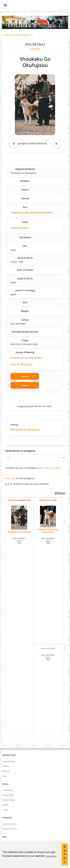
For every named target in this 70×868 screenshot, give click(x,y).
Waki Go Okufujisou (22, 364)
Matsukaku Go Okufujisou (25, 430)
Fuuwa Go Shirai (19, 228)
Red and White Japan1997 (48, 657)
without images (51, 468)
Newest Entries (9, 761)
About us (6, 771)
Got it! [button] (65, 854)
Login (5, 776)
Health (5, 805)
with (40, 468)
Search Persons (9, 824)
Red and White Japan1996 (48, 541)
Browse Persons (10, 829)
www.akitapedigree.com (22, 35)
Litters (5, 810)
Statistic (6, 766)
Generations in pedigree (20, 451)
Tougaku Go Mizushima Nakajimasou (32, 212)
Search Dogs (8, 795)
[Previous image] (14, 144)
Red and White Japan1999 (19, 541)
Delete (25, 385)
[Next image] (56, 144)
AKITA (7, 35)
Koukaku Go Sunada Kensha (26, 358)
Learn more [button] (51, 856)
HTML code (10, 478)
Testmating (7, 790)
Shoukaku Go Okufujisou (19, 519)
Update (25, 376)
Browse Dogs (8, 800)
